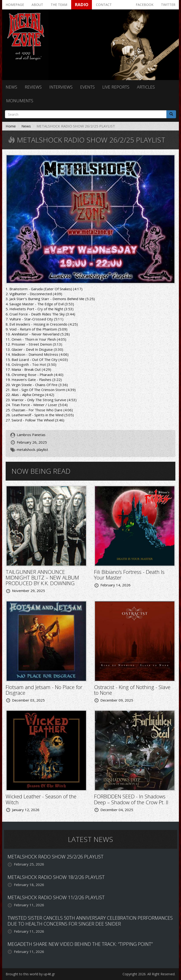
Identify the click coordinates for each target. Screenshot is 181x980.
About (37, 5)
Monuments (20, 101)
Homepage (15, 5)
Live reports (116, 87)
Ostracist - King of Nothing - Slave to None (132, 690)
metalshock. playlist (32, 449)
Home (11, 126)
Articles (146, 87)
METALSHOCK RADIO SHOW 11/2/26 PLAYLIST (56, 897)
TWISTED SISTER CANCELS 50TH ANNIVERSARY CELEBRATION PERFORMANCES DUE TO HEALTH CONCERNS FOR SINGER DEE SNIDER (90, 921)
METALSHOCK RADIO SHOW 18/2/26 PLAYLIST (56, 877)
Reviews (33, 87)
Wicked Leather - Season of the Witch (41, 799)
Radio (82, 4)
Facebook (145, 5)
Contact (104, 5)
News (11, 87)
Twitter (168, 5)
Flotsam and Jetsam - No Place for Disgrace (44, 690)
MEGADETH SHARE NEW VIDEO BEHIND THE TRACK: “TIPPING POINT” (80, 944)
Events (87, 87)
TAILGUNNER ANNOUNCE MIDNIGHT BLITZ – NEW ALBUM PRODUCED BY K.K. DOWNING (42, 577)
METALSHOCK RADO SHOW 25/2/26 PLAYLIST (56, 857)
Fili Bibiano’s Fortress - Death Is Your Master (129, 575)
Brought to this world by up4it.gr (30, 974)
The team (59, 5)
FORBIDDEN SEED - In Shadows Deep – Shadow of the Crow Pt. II (131, 799)
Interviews (61, 87)
